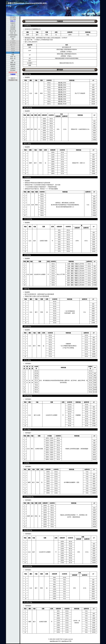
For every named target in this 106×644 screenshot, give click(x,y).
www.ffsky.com (54, 641)
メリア (13, 51)
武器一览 (13, 57)
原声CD (13, 66)
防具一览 (13, 59)
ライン (13, 47)
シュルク (13, 41)
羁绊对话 (13, 37)
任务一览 (13, 33)
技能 (13, 55)
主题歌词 (13, 68)
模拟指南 (13, 64)
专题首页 (13, 23)
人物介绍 (13, 25)
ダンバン (13, 45)
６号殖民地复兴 (13, 35)
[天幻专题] (13, 19)
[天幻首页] (13, 17)
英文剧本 (13, 70)
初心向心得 (13, 31)
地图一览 (13, 62)
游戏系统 (13, 29)
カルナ (13, 49)
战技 (13, 39)
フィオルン (13, 43)
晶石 (13, 61)
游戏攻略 (13, 27)
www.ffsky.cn (65, 641)
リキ (13, 53)
